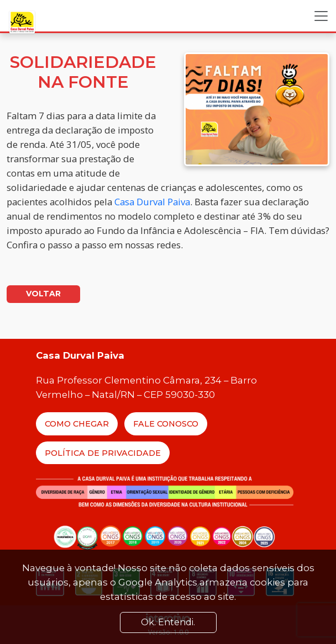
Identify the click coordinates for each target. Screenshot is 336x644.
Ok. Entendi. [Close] (168, 622)
